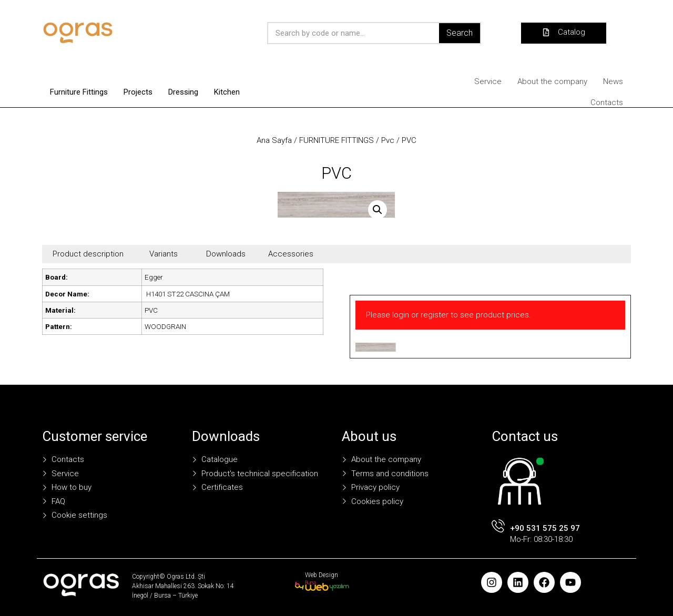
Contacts (607, 102)
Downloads (226, 254)
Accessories (291, 254)
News (613, 81)
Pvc (388, 140)
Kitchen (227, 92)
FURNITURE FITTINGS (336, 140)
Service (488, 81)
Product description (88, 254)
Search (460, 33)
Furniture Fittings (79, 92)
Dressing (183, 92)
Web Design (322, 575)
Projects (138, 92)
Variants (164, 254)
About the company (552, 81)
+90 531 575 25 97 (545, 528)
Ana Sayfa (274, 140)
